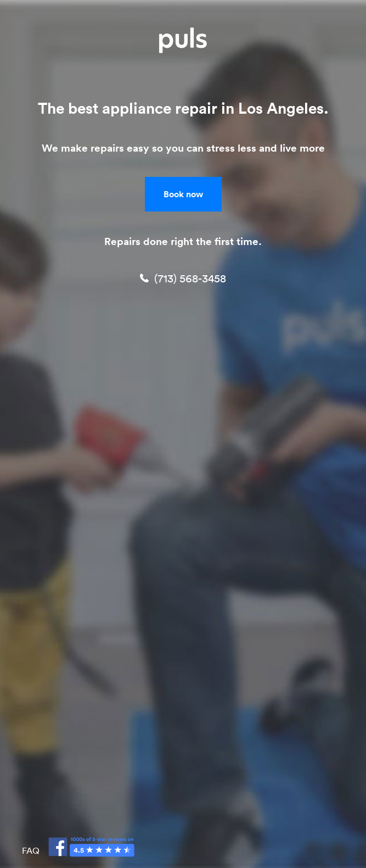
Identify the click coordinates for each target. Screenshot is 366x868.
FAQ (31, 850)
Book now (183, 194)
